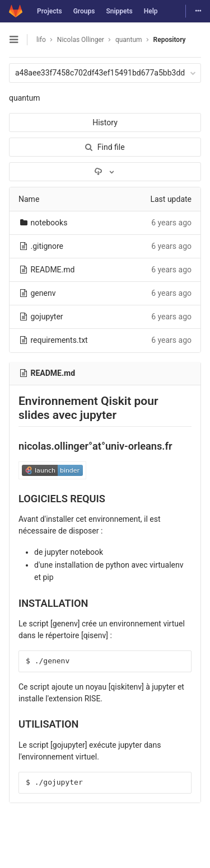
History (105, 122)
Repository (170, 40)
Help (151, 11)
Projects (50, 11)
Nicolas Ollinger (81, 40)
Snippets (119, 11)
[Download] (105, 172)
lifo (41, 40)
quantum (25, 98)
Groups (84, 11)
